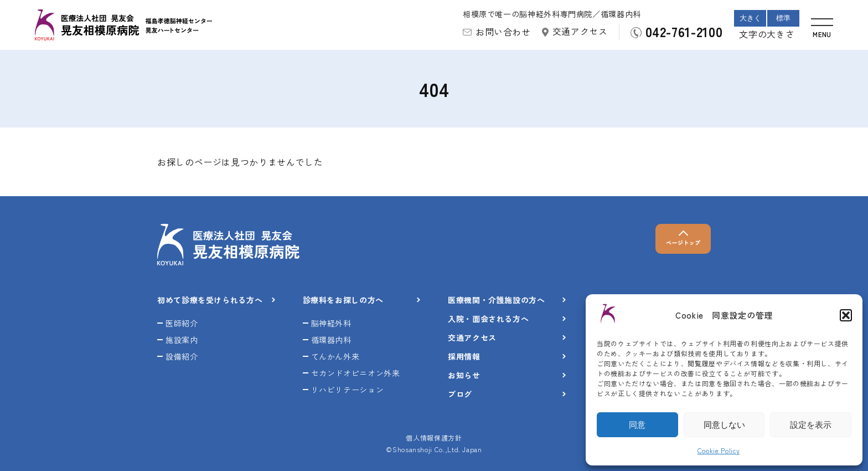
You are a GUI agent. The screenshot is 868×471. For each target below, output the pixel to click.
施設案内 (182, 340)
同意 (637, 425)
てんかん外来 (335, 356)
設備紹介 (182, 356)
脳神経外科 (331, 323)
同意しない (724, 425)
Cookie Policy (719, 450)
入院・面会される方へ (488, 319)
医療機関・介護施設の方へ (497, 300)
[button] (846, 315)
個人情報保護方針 (434, 437)
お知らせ (464, 375)
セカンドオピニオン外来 (356, 373)
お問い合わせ (503, 32)
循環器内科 (331, 340)
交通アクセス (580, 31)
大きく (750, 18)
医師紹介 (182, 323)
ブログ (460, 394)
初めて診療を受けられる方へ (210, 300)
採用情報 (464, 356)
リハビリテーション (348, 390)
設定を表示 (811, 425)
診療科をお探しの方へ (343, 300)
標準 (783, 18)
